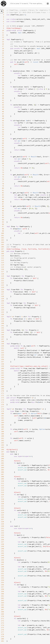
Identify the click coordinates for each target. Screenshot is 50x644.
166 (3, 382)
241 (3, 551)
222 (3, 508)
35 (3, 87)
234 (3, 535)
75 (3, 177)
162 (3, 373)
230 (3, 526)
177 (3, 407)
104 (3, 242)
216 (3, 495)
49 (3, 118)
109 (3, 253)
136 (3, 314)
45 (3, 109)
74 (3, 175)
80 (3, 188)
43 (3, 105)
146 (3, 337)
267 (3, 609)
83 (3, 195)
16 (3, 44)
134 (3, 310)
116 (3, 269)
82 (3, 193)
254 (3, 580)
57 (3, 136)
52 (3, 125)
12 (3, 35)
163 (3, 375)
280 (3, 639)
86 (3, 202)
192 (3, 440)
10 (3, 30)
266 (3, 607)
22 (3, 57)
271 (3, 618)
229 (3, 524)
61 (3, 145)
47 (3, 114)
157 (3, 362)
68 (3, 161)
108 (3, 251)
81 (3, 190)
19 (3, 51)
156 (3, 359)
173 (3, 398)
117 (3, 271)
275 (3, 627)
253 (3, 578)
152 (3, 350)
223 (3, 510)
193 (3, 443)
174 (3, 400)
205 (3, 470)
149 (3, 344)
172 (3, 395)
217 (3, 497)
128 (3, 296)
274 (3, 625)
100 (3, 233)
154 (3, 355)
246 (3, 562)
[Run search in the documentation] (28, 4)
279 (3, 636)
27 (3, 69)
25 (3, 64)
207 (3, 474)
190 (3, 436)
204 (3, 468)
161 (3, 371)
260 (3, 594)
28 (3, 71)
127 (3, 294)
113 (3, 262)
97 (3, 226)
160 (3, 368)
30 (3, 75)
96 (3, 224)
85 (3, 199)
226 (3, 517)
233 (3, 533)
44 (3, 107)
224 (3, 513)
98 (3, 229)
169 (3, 389)
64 (3, 152)
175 (3, 402)
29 (3, 73)
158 (3, 364)
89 (3, 208)
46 (3, 112)
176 (3, 404)
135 (3, 312)
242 (3, 553)
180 (3, 413)
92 (3, 215)
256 (3, 585)
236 (3, 540)
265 (3, 605)
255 (3, 582)
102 (3, 238)
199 (3, 456)
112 (3, 260)
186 (3, 427)
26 (3, 66)
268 (3, 612)
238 (3, 544)
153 (3, 353)
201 (3, 461)
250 (3, 571)
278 (3, 634)
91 (3, 213)
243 (3, 555)
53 (3, 127)
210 (3, 481)
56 (3, 134)
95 (3, 222)
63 (3, 150)
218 (3, 499)
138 (3, 319)
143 (3, 330)
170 (3, 391)
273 (3, 623)
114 (3, 265)
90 (3, 211)
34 (3, 84)
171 (3, 393)
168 (3, 386)
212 (3, 486)
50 (3, 121)
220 (3, 504)
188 (3, 431)
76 (3, 179)
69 (3, 163)
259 (3, 591)
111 (3, 258)
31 (3, 78)
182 (3, 418)
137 (3, 317)
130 (3, 301)
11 (3, 33)
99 (3, 231)
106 (3, 247)
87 (3, 204)
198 (3, 454)
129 (3, 299)
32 (3, 80)
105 (3, 244)
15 (3, 42)
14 (3, 39)
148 (3, 341)
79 (3, 186)
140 (3, 323)
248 (3, 567)
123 (3, 285)
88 (3, 206)
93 (3, 217)
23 (3, 60)
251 (3, 573)
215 (3, 492)
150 (3, 346)
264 (3, 603)
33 (3, 82)
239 (3, 546)
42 (3, 103)
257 (3, 587)
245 (3, 560)
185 (3, 425)
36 (3, 89)
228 (3, 522)
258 (3, 589)
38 (3, 94)
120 (3, 278)
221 (3, 506)
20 (3, 53)
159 (3, 366)
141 (3, 326)
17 (3, 46)
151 (3, 348)
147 (3, 339)
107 (3, 249)
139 (3, 321)
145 (3, 335)
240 (3, 549)
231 (3, 528)
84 (3, 197)
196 (3, 449)
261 (3, 596)
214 (3, 490)
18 (3, 48)
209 (3, 479)
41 (3, 100)
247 (3, 564)
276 (3, 630)
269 (3, 614)
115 (3, 267)
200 (3, 458)
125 (3, 290)
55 (3, 132)
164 (3, 377)
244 (3, 558)
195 (3, 447)
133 (3, 308)
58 (3, 139)
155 (3, 357)
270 (3, 616)
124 (3, 287)
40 (3, 98)
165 (3, 380)
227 (3, 519)
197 (3, 452)
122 (3, 283)
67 (3, 159)
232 (3, 531)
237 (3, 542)
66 (3, 157)
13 (3, 37)
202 (3, 463)
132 (3, 305)
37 (3, 91)
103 (3, 240)
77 (3, 181)
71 (3, 168)
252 (3, 576)
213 (3, 488)
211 (3, 483)
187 (3, 429)
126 (3, 292)
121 (3, 281)
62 (3, 148)
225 (3, 515)
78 (3, 184)
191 (3, 438)
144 (3, 332)
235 (3, 537)
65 (3, 154)
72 (3, 170)
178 (3, 409)
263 (3, 600)
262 (3, 598)
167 (3, 384)
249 (3, 569)
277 (3, 632)
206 (3, 472)
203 (3, 465)
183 (3, 420)
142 (3, 328)
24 (3, 62)
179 (3, 411)
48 (3, 116)
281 (3, 641)
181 (3, 416)
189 (3, 434)
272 (3, 621)
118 (3, 274)
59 (3, 141)
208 (3, 477)
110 (3, 256)
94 (3, 220)
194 (3, 445)
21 (3, 55)
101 (3, 235)
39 (3, 96)
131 (3, 303)
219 (3, 501)
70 (3, 166)
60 (3, 143)
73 (3, 172)
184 (3, 422)
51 (3, 123)
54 (3, 130)
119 (3, 276)
